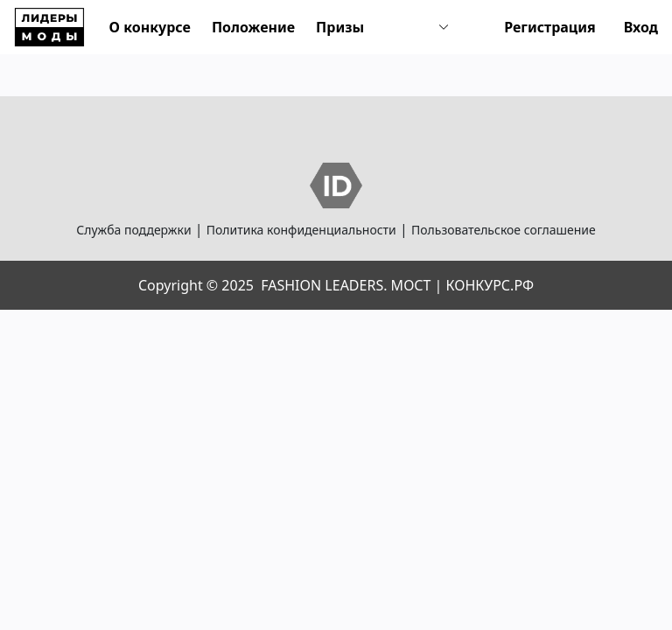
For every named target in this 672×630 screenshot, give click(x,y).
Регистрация (550, 27)
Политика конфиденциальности (301, 230)
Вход (641, 27)
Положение (253, 27)
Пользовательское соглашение (504, 230)
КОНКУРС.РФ (490, 285)
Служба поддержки (133, 230)
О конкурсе (150, 27)
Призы (340, 27)
